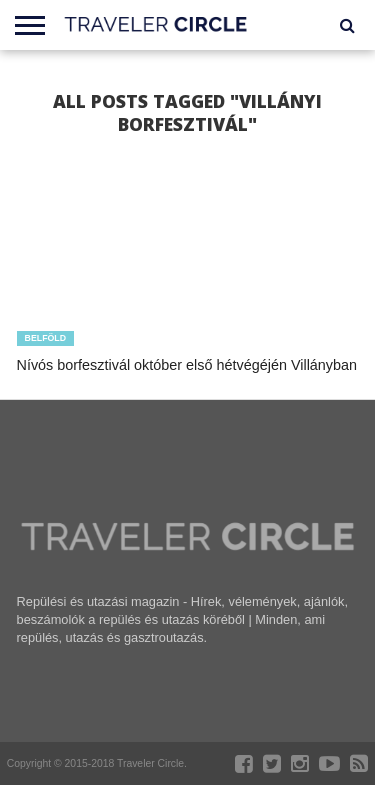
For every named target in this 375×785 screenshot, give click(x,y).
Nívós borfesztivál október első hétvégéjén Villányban (187, 365)
